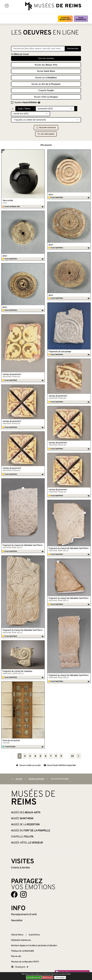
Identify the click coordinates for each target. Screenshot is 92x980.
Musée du (46, 84)
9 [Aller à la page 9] (61, 756)
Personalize (60, 978)
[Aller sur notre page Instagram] (23, 894)
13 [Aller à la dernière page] (72, 756)
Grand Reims (34, 935)
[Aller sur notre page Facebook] (14, 894)
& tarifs (24, 914)
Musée (81, 19)
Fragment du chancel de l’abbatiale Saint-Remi (22, 545)
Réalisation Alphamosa (21, 940)
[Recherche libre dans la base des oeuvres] (38, 49)
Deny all (48, 977)
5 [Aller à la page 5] (40, 756)
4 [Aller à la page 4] (35, 756)
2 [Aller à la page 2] (25, 756)
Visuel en (27, 103)
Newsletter (17, 921)
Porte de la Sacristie (11, 741)
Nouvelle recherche (46, 128)
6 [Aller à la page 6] (46, 756)
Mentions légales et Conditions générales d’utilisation (34, 946)
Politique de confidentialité (23, 951)
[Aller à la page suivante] (78, 756)
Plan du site (16, 956)
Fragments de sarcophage (60, 352)
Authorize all (34, 977)
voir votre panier (46, 134)
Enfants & (21, 868)
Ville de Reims (17, 935)
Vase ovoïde (8, 201)
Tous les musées (46, 58)
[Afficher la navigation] (7, 6)
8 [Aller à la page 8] (56, 756)
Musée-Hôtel (46, 97)
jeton (51, 195)
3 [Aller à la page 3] (30, 756)
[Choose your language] (20, 967)
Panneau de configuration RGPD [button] (25, 962)
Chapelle (46, 91)
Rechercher (73, 49)
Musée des (65, 19)
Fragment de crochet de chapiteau (17, 671)
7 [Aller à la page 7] (51, 756)
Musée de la (46, 78)
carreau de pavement (12, 374)
